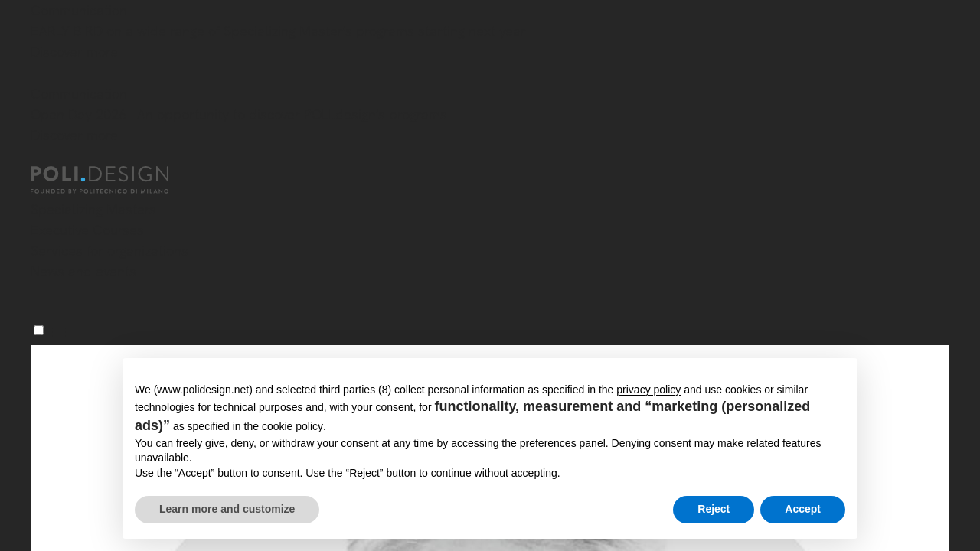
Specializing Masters (93, 209)
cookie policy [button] (292, 426)
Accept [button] (803, 509)
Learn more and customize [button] (227, 509)
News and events (83, 271)
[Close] (40, 74)
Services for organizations (109, 251)
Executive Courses (87, 230)
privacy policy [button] (648, 390)
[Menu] (39, 330)
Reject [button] (714, 509)
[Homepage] (113, 180)
